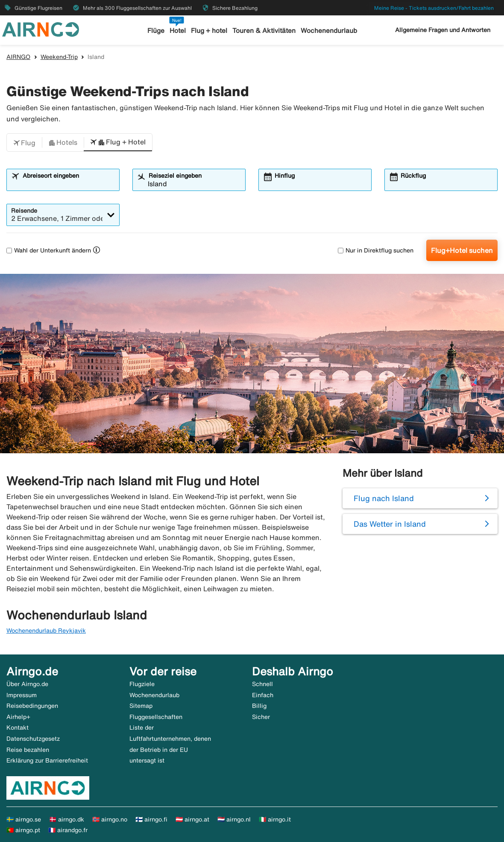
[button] (24, 143)
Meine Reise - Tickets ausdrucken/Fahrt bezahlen (434, 8)
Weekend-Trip (59, 57)
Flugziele (142, 684)
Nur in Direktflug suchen (376, 250)
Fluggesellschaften (156, 717)
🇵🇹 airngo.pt (23, 830)
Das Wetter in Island (390, 524)
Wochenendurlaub (328, 31)
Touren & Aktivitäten (264, 31)
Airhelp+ (18, 717)
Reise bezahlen (28, 750)
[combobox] (68, 184)
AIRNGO (18, 57)
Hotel (178, 31)
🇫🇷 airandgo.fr (68, 830)
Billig (259, 706)
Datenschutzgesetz (33, 739)
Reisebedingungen (32, 706)
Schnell (262, 684)
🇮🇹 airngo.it (275, 819)
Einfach (263, 695)
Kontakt (18, 728)
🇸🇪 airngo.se (24, 819)
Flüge (156, 31)
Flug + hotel (210, 31)
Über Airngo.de (27, 684)
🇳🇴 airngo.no (110, 819)
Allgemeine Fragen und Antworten (443, 30)
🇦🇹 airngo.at (192, 819)
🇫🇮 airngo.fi (151, 819)
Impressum (22, 695)
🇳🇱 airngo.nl (234, 819)
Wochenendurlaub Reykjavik (46, 631)
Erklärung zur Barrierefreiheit (47, 760)
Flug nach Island (384, 498)
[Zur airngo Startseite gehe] (41, 29)
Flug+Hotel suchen (462, 250)
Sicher (261, 717)
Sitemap (141, 706)
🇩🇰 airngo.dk (67, 819)
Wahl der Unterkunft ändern (49, 250)
